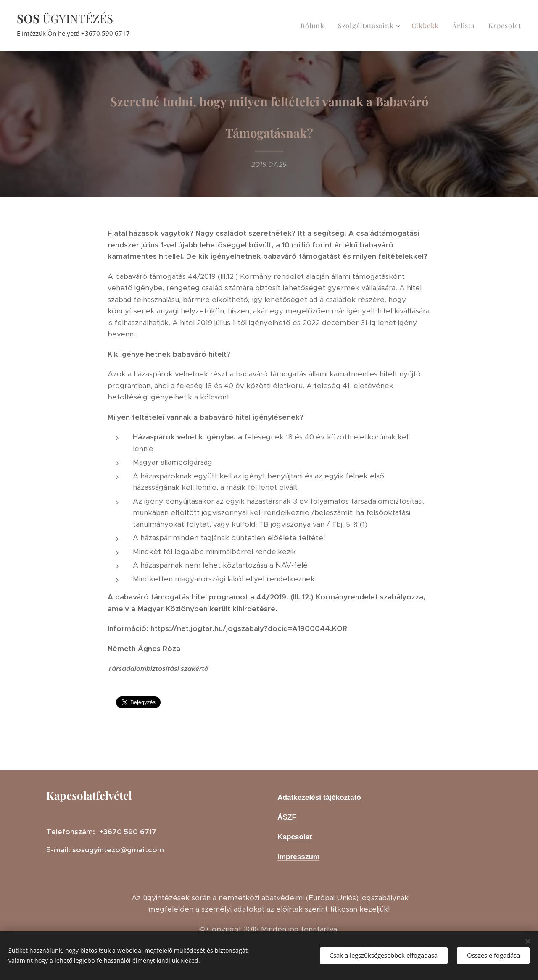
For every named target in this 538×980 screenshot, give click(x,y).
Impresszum (298, 857)
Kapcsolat (295, 837)
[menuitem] (315, 26)
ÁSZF (287, 817)
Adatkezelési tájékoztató (319, 797)
